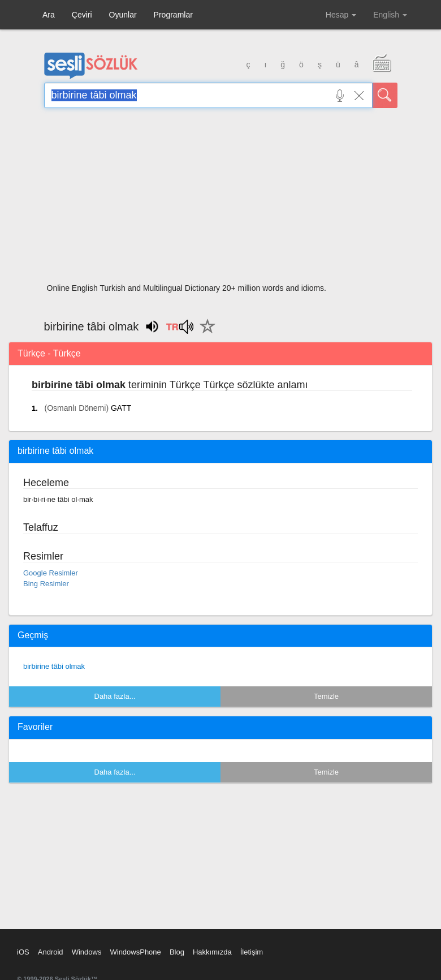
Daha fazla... (115, 696)
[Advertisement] (221, 199)
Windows (87, 952)
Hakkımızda (212, 952)
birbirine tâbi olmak (54, 666)
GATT (121, 408)
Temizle (326, 696)
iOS (23, 952)
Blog (177, 952)
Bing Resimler (46, 584)
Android (51, 952)
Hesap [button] (341, 15)
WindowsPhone (135, 952)
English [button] (390, 15)
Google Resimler (51, 573)
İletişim (252, 952)
